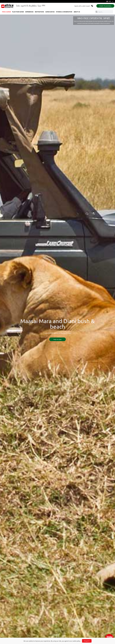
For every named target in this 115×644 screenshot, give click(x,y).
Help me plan (58, 339)
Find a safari (6, 12)
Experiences (29, 12)
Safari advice (50, 12)
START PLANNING (105, 6)
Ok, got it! (87, 641)
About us (77, 12)
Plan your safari (18, 12)
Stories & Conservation (64, 12)
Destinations (39, 12)
